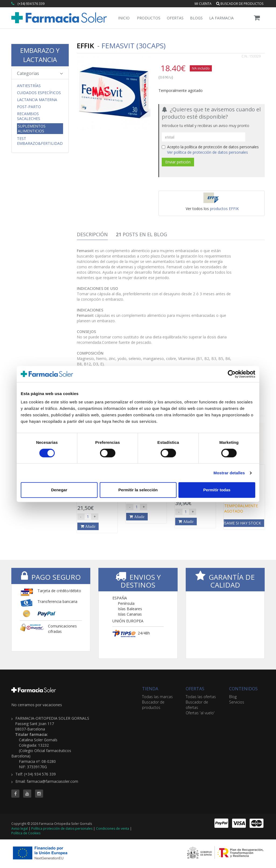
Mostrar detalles (229, 473)
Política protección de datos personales (62, 828)
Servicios (237, 702)
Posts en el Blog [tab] (142, 234)
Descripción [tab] (92, 234)
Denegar (59, 490)
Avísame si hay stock (240, 523)
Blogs (196, 18)
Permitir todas (217, 490)
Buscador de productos (240, 4)
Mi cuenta (203, 4)
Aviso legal (20, 828)
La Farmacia (221, 18)
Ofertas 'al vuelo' (200, 713)
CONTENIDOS (243, 689)
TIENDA (150, 689)
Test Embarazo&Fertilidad (40, 141)
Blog (233, 697)
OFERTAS (195, 689)
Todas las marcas (157, 697)
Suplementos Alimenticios (32, 128)
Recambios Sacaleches (29, 116)
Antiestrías (29, 86)
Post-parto (29, 107)
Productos (149, 18)
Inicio (124, 18)
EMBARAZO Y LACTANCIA (40, 55)
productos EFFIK (224, 209)
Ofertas (175, 18)
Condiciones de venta (113, 828)
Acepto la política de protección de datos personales (210, 150)
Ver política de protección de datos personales (208, 152)
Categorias (40, 73)
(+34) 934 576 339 (31, 4)
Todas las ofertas (201, 697)
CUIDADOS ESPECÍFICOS (39, 93)
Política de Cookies (26, 833)
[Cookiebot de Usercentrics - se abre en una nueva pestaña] (232, 374)
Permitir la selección (138, 490)
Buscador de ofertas (197, 705)
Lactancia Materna (37, 100)
